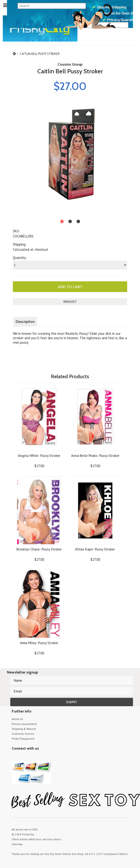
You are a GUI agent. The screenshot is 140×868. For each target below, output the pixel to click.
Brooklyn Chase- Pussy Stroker (39, 549)
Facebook (39, 757)
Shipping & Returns (24, 729)
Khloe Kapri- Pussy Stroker (95, 549)
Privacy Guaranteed (24, 724)
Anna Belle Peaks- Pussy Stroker (95, 456)
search (127, 19)
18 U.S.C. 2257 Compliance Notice (106, 854)
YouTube (23, 757)
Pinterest (31, 757)
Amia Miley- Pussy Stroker (39, 643)
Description (25, 322)
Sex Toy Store (53, 854)
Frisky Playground (23, 739)
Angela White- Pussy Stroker (39, 456)
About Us (17, 719)
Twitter (15, 757)
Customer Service (23, 734)
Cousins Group (70, 64)
